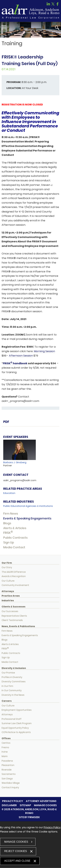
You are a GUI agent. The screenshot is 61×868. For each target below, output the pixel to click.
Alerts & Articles (15, 528)
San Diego (7, 779)
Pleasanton (8, 765)
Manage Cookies (45, 805)
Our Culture (8, 581)
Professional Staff (12, 719)
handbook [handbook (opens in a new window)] (20, 363)
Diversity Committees (14, 682)
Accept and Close (17, 861)
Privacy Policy (13, 801)
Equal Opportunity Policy (15, 728)
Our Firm (7, 563)
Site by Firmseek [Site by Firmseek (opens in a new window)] (29, 817)
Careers (7, 701)
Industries (8, 601)
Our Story (7, 567)
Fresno (5, 747)
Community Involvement (15, 585)
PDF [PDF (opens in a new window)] (6, 422)
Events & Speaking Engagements (27, 518)
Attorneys (8, 591)
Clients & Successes (14, 607)
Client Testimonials (12, 620)
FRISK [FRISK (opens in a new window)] (7, 363)
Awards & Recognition (14, 576)
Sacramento (9, 774)
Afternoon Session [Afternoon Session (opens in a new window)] (21, 356)
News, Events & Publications (18, 626)
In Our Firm (7, 686)
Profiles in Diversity (12, 677)
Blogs (7, 523)
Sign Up (9, 542)
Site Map (25, 805)
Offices (6, 739)
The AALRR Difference (14, 572)
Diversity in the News (13, 695)
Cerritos (6, 743)
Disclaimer (9, 805)
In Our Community (12, 690)
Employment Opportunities (17, 710)
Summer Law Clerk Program (17, 723)
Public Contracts (15, 538)
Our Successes (10, 611)
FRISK (8, 533)
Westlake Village (11, 783)
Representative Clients (14, 616)
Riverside (7, 770)
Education (9, 493)
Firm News (11, 514)
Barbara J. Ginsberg (15, 462)
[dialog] (30, 845)
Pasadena (7, 761)
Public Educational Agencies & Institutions (28, 506)
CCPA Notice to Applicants (16, 732)
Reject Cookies (16, 851)
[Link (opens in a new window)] (48, 5)
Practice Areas (11, 596)
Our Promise (8, 673)
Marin (5, 756)
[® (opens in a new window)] (11, 363)
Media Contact (14, 547)
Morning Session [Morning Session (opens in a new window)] (44, 351)
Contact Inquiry (10, 788)
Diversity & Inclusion (14, 668)
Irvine (5, 752)
